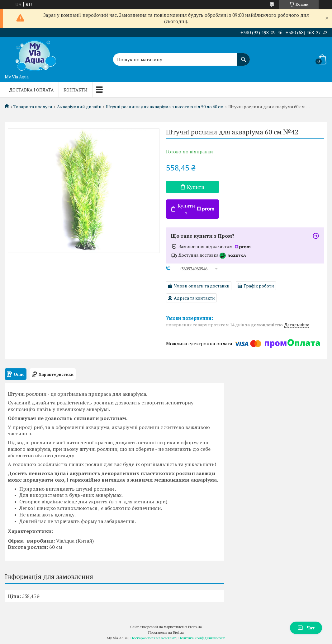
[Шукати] (244, 56)
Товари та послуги (33, 107)
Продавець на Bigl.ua (166, 632)
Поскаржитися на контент (153, 638)
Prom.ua (195, 627)
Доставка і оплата (32, 90)
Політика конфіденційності (202, 638)
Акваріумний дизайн (79, 107)
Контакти (76, 90)
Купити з (196, 209)
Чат (306, 628)
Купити (196, 187)
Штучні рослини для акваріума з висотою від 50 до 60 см (165, 107)
